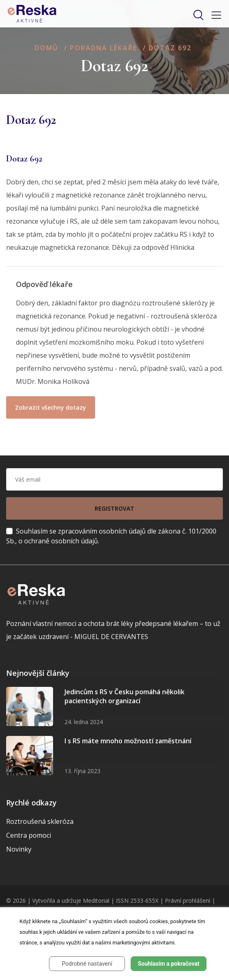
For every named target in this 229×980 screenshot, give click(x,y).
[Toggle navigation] (214, 15)
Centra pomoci (29, 835)
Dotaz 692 (170, 48)
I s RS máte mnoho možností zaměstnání (128, 741)
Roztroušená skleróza (40, 821)
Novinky (19, 849)
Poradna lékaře (103, 48)
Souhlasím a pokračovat (169, 964)
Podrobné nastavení (87, 964)
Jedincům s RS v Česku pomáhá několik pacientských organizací (125, 696)
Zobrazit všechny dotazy (51, 407)
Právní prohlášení (188, 900)
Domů (47, 48)
